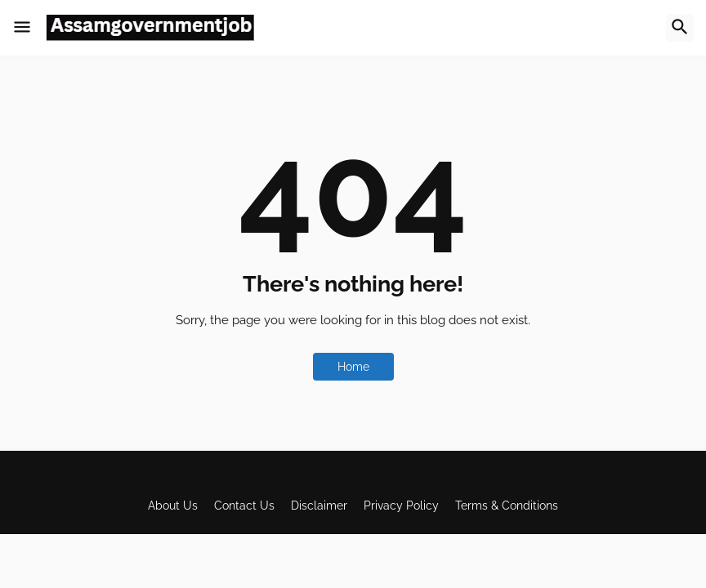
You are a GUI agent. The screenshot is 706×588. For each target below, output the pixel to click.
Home (353, 367)
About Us (173, 506)
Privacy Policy (401, 506)
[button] (22, 28)
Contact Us (244, 506)
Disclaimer (319, 506)
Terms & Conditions (507, 506)
